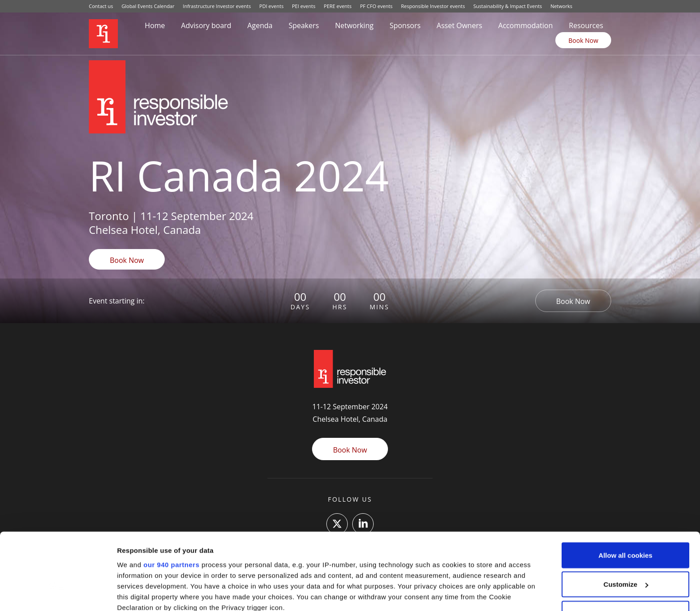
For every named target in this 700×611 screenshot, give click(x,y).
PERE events (337, 6)
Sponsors (405, 25)
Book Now (583, 40)
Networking (354, 25)
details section (429, 559)
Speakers (304, 25)
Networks (561, 6)
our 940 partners (171, 495)
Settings (130, 593)
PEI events (304, 6)
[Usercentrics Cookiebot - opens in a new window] (58, 594)
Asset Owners (459, 25)
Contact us (101, 6)
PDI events (271, 6)
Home (155, 25)
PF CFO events (376, 6)
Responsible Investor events (433, 6)
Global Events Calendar (148, 6)
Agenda (260, 25)
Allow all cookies (626, 486)
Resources (586, 25)
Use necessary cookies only (625, 544)
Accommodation (525, 25)
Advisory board (206, 25)
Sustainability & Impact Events (508, 6)
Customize (626, 515)
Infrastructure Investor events (217, 6)
